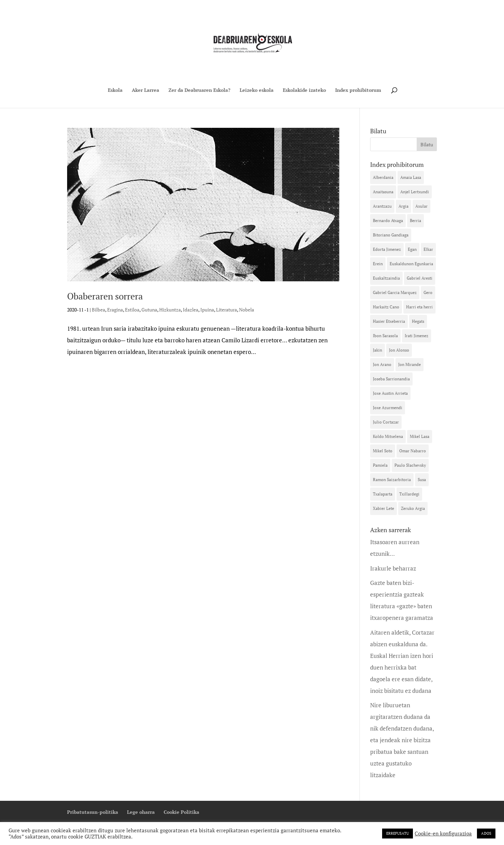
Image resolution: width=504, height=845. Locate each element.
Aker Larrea (146, 90)
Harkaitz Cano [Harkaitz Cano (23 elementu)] (386, 307)
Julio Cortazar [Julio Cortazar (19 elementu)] (386, 422)
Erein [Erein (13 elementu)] (378, 264)
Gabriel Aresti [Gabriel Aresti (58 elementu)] (420, 278)
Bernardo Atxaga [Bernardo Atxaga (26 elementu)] (388, 221)
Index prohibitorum (358, 90)
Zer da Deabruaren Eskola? (199, 90)
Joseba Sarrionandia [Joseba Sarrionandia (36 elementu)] (391, 379)
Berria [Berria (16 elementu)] (415, 221)
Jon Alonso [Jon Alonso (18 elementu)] (399, 350)
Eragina (115, 310)
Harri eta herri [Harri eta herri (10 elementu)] (419, 307)
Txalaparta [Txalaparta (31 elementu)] (383, 494)
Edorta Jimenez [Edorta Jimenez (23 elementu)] (387, 249)
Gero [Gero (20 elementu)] (428, 292)
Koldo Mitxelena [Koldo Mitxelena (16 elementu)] (388, 436)
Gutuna (149, 310)
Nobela (247, 310)
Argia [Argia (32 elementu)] (404, 206)
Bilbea (98, 310)
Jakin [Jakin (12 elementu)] (377, 350)
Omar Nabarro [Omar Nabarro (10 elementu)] (413, 451)
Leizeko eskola (257, 90)
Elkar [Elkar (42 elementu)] (428, 249)
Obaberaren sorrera (105, 296)
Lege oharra (141, 812)
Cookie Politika (181, 812)
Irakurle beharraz (393, 568)
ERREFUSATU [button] (398, 833)
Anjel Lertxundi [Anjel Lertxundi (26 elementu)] (415, 192)
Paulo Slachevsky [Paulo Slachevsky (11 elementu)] (410, 465)
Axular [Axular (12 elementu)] (421, 206)
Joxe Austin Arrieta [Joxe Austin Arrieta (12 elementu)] (390, 393)
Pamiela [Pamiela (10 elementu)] (380, 465)
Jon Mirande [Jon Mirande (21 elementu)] (409, 364)
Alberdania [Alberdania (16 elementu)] (383, 177)
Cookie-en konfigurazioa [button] (443, 834)
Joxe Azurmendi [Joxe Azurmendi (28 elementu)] (388, 408)
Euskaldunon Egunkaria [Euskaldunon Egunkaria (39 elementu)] (411, 264)
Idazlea (191, 310)
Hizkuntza (170, 310)
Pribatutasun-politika (93, 812)
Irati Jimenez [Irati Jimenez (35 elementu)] (417, 336)
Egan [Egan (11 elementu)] (412, 249)
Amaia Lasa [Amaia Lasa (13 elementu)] (411, 177)
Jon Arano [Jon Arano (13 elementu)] (382, 364)
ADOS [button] (486, 833)
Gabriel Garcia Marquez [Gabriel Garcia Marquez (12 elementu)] (395, 292)
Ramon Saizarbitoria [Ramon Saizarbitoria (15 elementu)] (392, 480)
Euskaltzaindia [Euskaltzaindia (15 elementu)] (386, 278)
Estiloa (132, 310)
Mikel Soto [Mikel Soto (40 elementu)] (383, 451)
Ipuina (207, 310)
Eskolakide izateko (304, 90)
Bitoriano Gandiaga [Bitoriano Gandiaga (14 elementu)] (391, 235)
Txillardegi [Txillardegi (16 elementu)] (409, 494)
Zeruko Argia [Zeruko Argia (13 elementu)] (413, 508)
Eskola (115, 90)
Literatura (226, 310)
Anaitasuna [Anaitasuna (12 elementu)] (383, 192)
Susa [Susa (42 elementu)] (422, 480)
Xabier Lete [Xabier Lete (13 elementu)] (383, 508)
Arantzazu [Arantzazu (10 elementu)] (382, 206)
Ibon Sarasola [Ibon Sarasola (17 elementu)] (385, 336)
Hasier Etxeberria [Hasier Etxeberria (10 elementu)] (389, 321)
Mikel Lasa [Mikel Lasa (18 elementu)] (420, 436)
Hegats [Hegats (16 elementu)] (418, 321)
